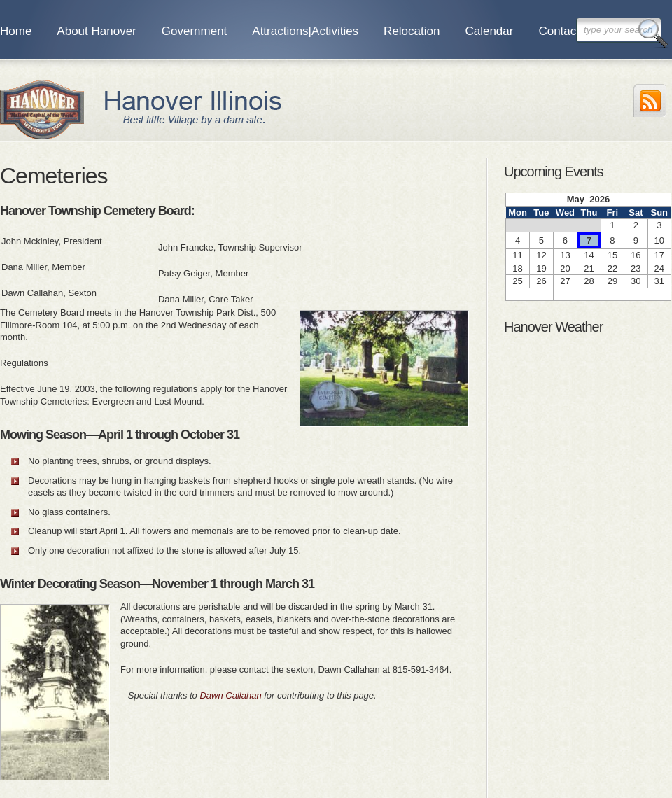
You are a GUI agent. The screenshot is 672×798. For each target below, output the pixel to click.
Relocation (412, 31)
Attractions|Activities (305, 31)
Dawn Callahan (230, 695)
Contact (559, 31)
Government (195, 31)
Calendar (489, 31)
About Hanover (96, 31)
